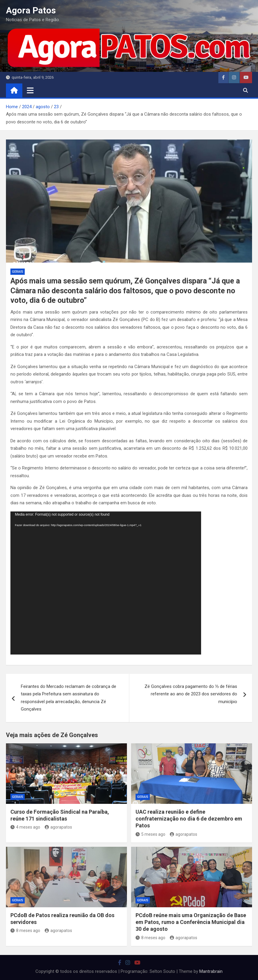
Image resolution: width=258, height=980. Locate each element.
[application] (106, 583)
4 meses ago (25, 827)
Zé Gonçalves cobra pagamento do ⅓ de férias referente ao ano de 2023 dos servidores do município (191, 694)
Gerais (18, 272)
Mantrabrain (211, 971)
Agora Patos (31, 10)
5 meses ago (150, 834)
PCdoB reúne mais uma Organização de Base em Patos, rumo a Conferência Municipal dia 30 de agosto (191, 922)
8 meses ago (25, 931)
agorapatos (58, 827)
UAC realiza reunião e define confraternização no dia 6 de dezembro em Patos (189, 819)
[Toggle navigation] (30, 90)
